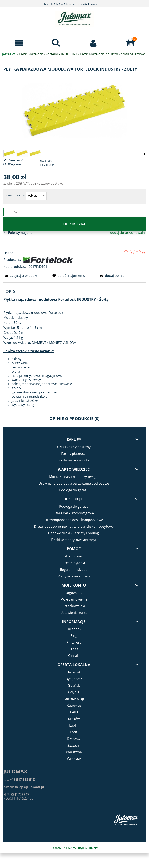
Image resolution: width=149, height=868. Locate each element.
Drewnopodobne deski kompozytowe (74, 520)
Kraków (74, 719)
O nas (74, 649)
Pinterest (74, 642)
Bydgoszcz (74, 679)
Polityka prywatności (74, 576)
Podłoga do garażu (74, 490)
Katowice (74, 705)
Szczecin (74, 745)
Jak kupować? (74, 556)
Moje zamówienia (74, 599)
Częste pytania (74, 563)
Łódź (74, 732)
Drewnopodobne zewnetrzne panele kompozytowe (74, 526)
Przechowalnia (74, 606)
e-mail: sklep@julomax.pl (84, 4)
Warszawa (74, 752)
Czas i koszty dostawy (74, 447)
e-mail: (24, 787)
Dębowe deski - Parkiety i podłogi (74, 533)
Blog (74, 636)
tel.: (19, 780)
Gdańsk (74, 685)
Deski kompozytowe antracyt (74, 540)
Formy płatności (74, 454)
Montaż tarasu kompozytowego (74, 477)
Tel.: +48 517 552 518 (56, 4)
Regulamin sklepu (74, 570)
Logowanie (74, 593)
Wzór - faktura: (15, 196)
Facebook (74, 629)
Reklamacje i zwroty (74, 460)
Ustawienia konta (74, 613)
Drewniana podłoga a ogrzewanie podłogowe (74, 483)
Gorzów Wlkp (74, 699)
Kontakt (74, 656)
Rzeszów (74, 739)
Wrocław (74, 759)
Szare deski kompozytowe (74, 513)
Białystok (74, 672)
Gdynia (74, 692)
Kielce (74, 712)
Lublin (74, 725)
